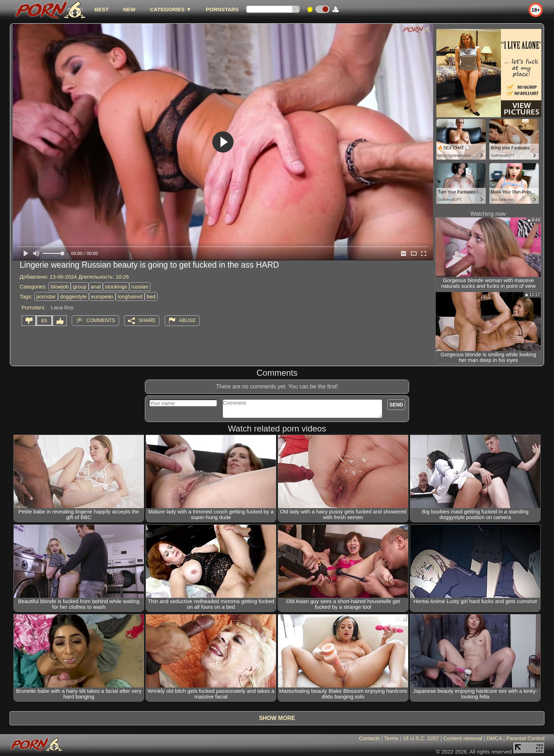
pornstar (46, 296)
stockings (116, 287)
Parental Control (525, 738)
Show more (277, 718)
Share (147, 320)
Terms (391, 738)
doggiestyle (73, 296)
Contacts (369, 738)
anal (96, 287)
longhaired (130, 296)
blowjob (60, 287)
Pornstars (222, 9)
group (79, 287)
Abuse (187, 320)
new (129, 9)
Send (396, 405)
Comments (101, 320)
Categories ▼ (170, 9)
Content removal (463, 738)
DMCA (494, 738)
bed (151, 296)
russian (140, 287)
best (101, 9)
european (102, 296)
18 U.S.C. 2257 (421, 738)
